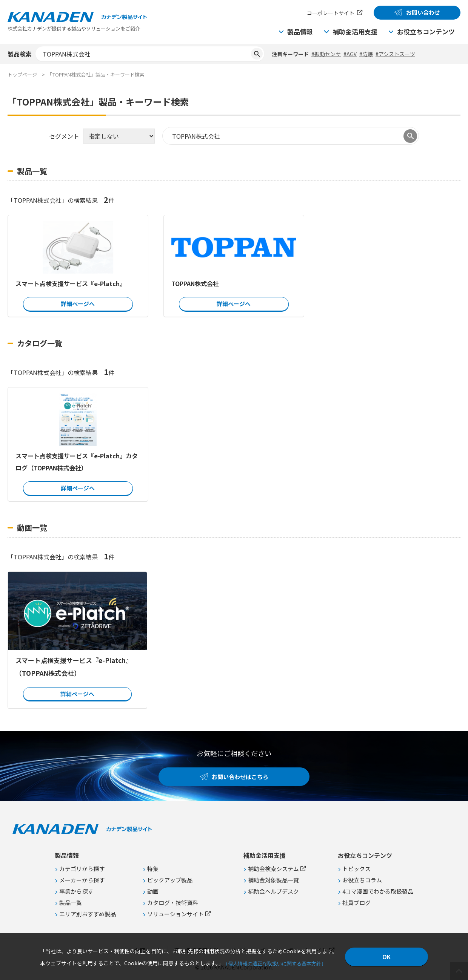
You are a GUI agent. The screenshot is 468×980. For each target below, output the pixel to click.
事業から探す (76, 891)
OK (386, 957)
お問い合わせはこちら (240, 777)
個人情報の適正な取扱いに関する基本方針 (275, 964)
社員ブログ (356, 903)
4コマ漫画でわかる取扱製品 (378, 891)
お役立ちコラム (362, 880)
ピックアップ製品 (170, 880)
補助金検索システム (273, 869)
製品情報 (300, 31)
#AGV (350, 54)
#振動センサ (326, 54)
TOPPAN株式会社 (195, 283)
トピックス (356, 869)
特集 (153, 869)
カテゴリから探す (82, 869)
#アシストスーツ (395, 54)
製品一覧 (71, 903)
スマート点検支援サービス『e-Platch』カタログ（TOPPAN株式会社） (77, 462)
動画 (153, 891)
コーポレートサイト (331, 13)
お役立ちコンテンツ (426, 31)
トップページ (22, 74)
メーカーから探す (82, 880)
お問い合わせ (423, 12)
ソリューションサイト (175, 914)
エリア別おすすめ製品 (88, 914)
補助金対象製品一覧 (273, 880)
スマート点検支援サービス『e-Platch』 (71, 283)
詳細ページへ (78, 304)
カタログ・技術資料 (173, 903)
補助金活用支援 (355, 31)
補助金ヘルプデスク (273, 891)
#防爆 (366, 54)
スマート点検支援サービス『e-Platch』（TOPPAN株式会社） (74, 666)
